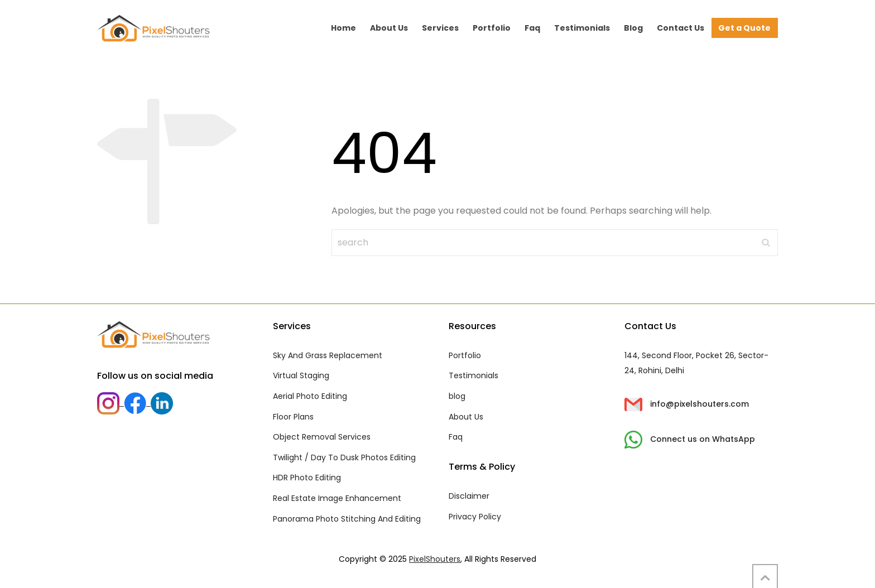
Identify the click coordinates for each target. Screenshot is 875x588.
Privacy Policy (475, 517)
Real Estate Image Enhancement (337, 498)
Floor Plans (293, 417)
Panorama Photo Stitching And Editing (347, 519)
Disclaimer (469, 496)
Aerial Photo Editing (310, 396)
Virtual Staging (301, 375)
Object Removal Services (322, 437)
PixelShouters (435, 559)
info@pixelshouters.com (687, 404)
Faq (456, 437)
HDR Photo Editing (307, 478)
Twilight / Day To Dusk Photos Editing (344, 457)
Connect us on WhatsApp (690, 439)
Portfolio (465, 355)
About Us (466, 417)
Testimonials (473, 375)
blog (457, 396)
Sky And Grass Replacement (328, 355)
